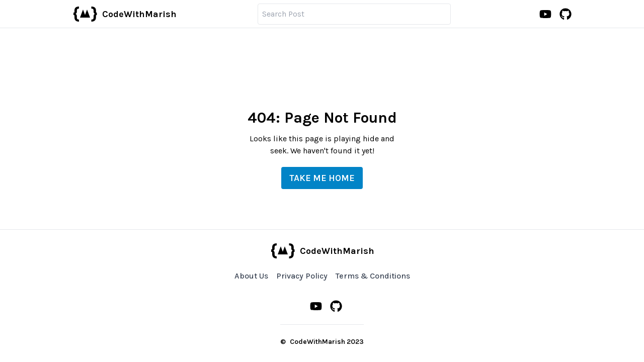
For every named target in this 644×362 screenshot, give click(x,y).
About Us (251, 276)
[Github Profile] (566, 14)
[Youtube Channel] (545, 14)
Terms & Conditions (373, 276)
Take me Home (322, 178)
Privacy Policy (302, 276)
